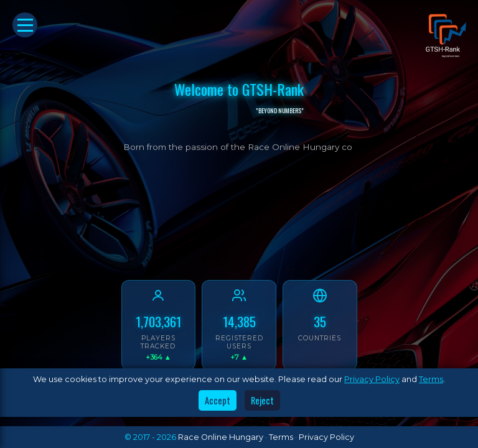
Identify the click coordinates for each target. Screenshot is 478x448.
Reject (262, 400)
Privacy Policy (372, 379)
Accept (218, 400)
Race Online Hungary (221, 437)
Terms (431, 379)
